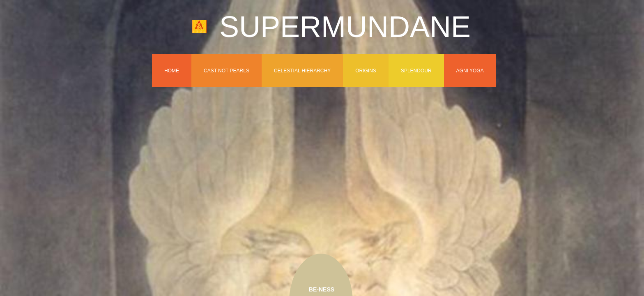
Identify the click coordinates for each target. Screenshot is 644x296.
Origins (366, 71)
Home (172, 71)
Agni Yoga (470, 71)
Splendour (416, 71)
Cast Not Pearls (227, 71)
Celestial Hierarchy (302, 71)
